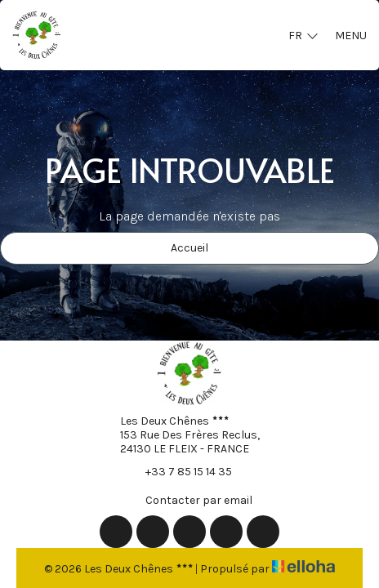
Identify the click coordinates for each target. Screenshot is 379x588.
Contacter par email (189, 500)
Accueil (189, 248)
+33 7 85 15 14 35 (179, 471)
